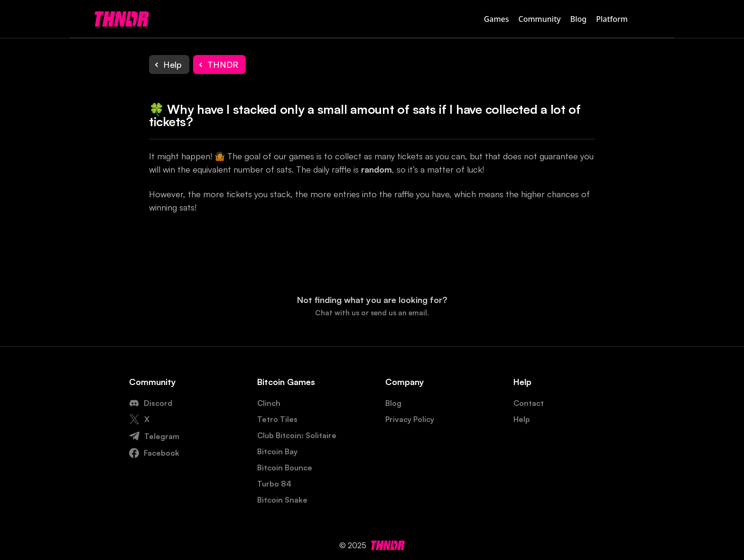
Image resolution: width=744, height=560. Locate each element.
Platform (612, 19)
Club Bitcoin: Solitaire (297, 435)
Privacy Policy (410, 419)
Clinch (269, 403)
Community (540, 19)
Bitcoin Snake (282, 500)
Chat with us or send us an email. (372, 313)
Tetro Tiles (277, 419)
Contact (529, 403)
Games (497, 19)
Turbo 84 (274, 484)
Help (522, 419)
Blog (578, 19)
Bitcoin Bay (277, 451)
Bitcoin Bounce (285, 468)
